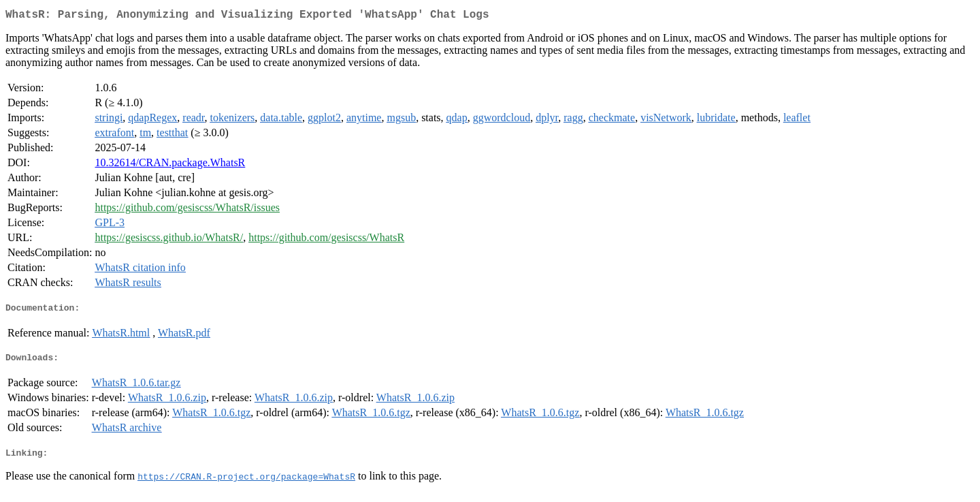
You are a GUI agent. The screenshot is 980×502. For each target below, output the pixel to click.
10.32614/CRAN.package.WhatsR (170, 165)
